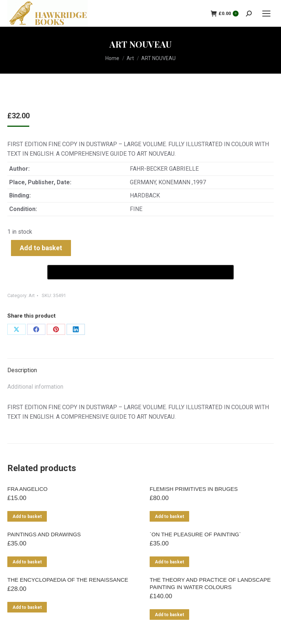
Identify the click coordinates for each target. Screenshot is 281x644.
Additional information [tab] (35, 387)
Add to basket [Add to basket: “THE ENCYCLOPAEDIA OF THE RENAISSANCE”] (27, 607)
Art (32, 295)
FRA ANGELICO (27, 489)
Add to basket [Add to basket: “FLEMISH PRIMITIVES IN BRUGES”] (169, 517)
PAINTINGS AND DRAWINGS (44, 534)
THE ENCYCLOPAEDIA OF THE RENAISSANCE (68, 580)
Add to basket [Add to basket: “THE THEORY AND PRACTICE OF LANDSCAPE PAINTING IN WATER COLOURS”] (169, 615)
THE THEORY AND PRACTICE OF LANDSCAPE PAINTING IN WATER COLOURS (210, 583)
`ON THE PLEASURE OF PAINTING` (195, 534)
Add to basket (41, 248)
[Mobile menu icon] (266, 14)
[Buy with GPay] (140, 272)
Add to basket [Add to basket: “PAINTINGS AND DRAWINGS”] (27, 562)
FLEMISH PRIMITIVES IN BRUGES (194, 489)
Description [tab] (22, 370)
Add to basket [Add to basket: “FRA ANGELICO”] (27, 517)
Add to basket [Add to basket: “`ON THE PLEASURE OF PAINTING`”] (169, 562)
